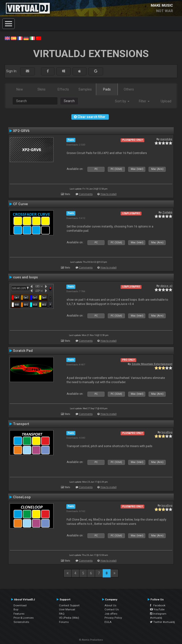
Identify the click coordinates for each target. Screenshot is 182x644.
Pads (107, 89)
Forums (64, 622)
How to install (109, 194)
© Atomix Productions (91, 640)
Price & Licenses (24, 618)
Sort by (122, 101)
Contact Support (69, 605)
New (20, 89)
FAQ (62, 614)
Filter (144, 101)
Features (19, 614)
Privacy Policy (113, 618)
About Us (110, 605)
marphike (166, 139)
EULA (108, 622)
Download (20, 605)
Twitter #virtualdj (162, 622)
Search (69, 101)
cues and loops (25, 277)
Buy (16, 609)
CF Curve (20, 204)
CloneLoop (22, 497)
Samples (85, 89)
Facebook (158, 605)
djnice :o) (166, 286)
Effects (63, 89)
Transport (21, 424)
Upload (166, 101)
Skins (41, 89)
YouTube (157, 609)
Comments (86, 194)
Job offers (111, 614)
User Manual (67, 609)
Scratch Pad (23, 351)
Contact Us (112, 609)
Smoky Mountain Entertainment (152, 364)
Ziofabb (167, 212)
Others (129, 89)
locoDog (167, 432)
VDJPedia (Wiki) (69, 618)
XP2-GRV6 (21, 131)
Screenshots (21, 622)
